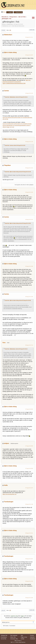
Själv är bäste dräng (10, 52)
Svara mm (32, 30)
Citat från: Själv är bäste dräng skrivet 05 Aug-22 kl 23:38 (18, 300)
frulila (6, 485)
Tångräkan (7, 165)
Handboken (33, 639)
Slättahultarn (8, 35)
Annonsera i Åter (14, 639)
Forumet (32, 635)
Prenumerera (4, 637)
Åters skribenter (14, 635)
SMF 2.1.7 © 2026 (14, 642)
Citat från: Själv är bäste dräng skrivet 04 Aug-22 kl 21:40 (18, 172)
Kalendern (32, 637)
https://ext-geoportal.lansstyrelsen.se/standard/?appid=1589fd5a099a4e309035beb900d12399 (17, 82)
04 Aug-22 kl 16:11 (29, 37)
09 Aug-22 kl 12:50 (29, 581)
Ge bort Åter (4, 639)
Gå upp (3, 610)
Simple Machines (22, 642)
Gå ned (3, 30)
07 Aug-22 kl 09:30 (29, 409)
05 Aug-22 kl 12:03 (29, 192)
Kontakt (23, 639)
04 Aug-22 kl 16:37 (29, 55)
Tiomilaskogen (9, 502)
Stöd (22, 635)
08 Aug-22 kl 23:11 (29, 533)
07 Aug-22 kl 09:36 (29, 446)
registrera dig (14, 616)
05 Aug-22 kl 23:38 (29, 266)
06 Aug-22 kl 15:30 (29, 297)
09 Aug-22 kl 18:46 (29, 598)
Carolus (6, 91)
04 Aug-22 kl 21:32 (29, 93)
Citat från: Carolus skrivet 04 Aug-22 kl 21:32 (15, 145)
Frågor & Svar (24, 637)
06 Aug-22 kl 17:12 (29, 345)
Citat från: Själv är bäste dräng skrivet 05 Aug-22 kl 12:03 (18, 223)
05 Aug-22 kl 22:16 (29, 220)
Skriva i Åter (13, 637)
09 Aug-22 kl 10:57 (29, 559)
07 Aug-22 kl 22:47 (29, 488)
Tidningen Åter (4, 635)
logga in (23, 616)
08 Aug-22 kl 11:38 (29, 504)
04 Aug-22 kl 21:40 (29, 142)
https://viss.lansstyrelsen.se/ (9, 494)
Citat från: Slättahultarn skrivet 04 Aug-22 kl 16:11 (16, 97)
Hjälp (16, 641)
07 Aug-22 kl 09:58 (29, 468)
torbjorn (6, 443)
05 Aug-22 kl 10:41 (29, 168)
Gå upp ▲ (19, 641)
